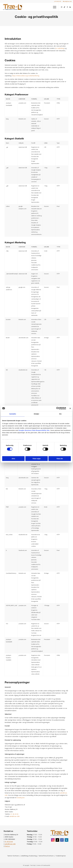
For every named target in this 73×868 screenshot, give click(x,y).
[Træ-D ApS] (13, 7)
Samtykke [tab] (13, 414)
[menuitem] (58, 1)
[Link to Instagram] (62, 7)
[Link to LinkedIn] (70, 7)
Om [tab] (60, 414)
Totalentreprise (61, 856)
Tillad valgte (36, 459)
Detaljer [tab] (36, 414)
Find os (7, 846)
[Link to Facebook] (67, 7)
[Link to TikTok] (64, 7)
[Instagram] (53, 840)
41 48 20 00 (58, 1)
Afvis (13, 459)
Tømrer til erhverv (13, 856)
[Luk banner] (70, 408)
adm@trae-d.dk (67, 1)
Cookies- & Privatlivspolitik (43, 865)
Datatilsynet (21, 798)
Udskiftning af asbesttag (29, 856)
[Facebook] (62, 840)
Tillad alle (60, 459)
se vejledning (60, 48)
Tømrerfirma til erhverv (46, 856)
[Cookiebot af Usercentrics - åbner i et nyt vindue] (58, 408)
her (23, 439)
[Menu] (54, 7)
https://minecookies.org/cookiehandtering (26, 76)
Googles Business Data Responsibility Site (34, 430)
